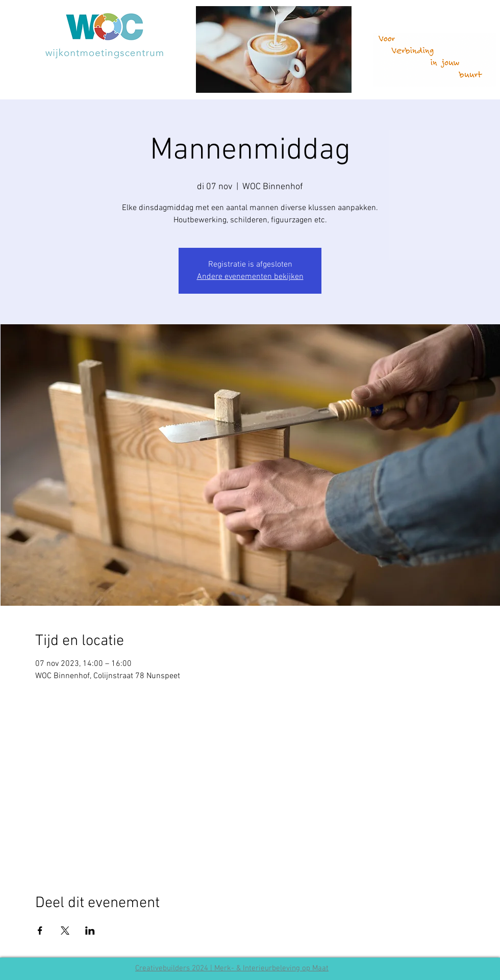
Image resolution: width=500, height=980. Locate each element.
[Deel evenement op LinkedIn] (90, 931)
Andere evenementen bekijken (250, 277)
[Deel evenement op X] (65, 931)
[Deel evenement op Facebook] (40, 931)
